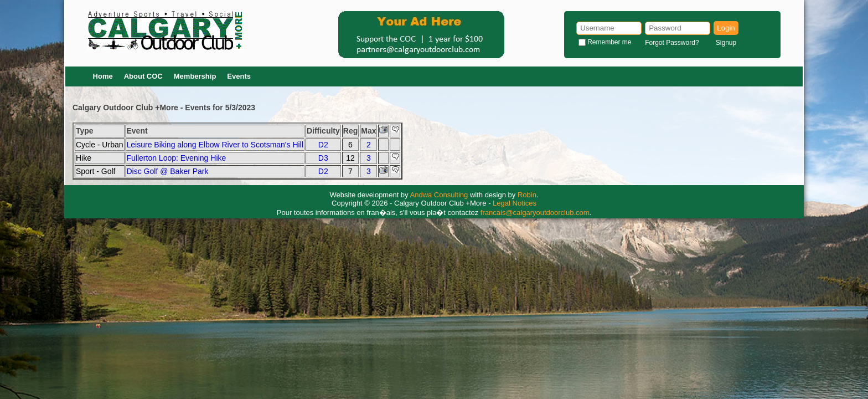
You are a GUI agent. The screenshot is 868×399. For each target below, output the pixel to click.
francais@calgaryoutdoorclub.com (535, 213)
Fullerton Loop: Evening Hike (177, 158)
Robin (527, 195)
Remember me (609, 42)
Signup (726, 43)
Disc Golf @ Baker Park (168, 171)
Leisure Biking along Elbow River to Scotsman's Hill (215, 145)
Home (103, 76)
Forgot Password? (672, 43)
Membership (195, 76)
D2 (323, 145)
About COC (143, 76)
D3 (323, 158)
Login (726, 28)
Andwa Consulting (439, 195)
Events (239, 76)
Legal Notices (515, 203)
